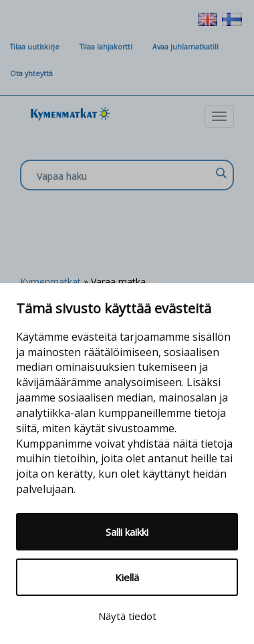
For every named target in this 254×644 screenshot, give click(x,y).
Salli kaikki (127, 532)
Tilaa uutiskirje (35, 47)
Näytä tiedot (127, 616)
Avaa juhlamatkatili (185, 47)
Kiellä (127, 577)
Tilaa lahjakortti (106, 47)
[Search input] (124, 176)
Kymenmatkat (50, 282)
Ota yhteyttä (31, 73)
